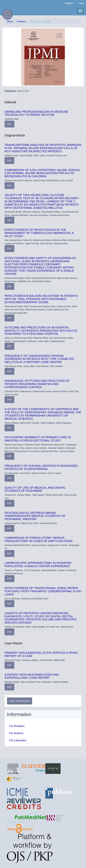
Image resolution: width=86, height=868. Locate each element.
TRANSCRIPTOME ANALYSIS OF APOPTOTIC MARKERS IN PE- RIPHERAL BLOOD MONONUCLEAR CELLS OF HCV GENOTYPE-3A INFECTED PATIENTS (43, 148)
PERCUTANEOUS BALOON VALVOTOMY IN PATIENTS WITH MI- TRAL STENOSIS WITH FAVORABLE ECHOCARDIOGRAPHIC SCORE (41, 299)
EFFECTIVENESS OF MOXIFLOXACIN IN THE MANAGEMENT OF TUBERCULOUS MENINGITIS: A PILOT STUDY (39, 233)
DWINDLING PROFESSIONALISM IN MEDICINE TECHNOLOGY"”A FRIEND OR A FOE (36, 113)
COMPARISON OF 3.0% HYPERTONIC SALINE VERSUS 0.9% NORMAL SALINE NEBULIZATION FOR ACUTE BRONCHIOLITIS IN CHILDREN (42, 173)
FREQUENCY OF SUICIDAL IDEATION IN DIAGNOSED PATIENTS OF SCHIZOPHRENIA (41, 467)
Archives (21, 21)
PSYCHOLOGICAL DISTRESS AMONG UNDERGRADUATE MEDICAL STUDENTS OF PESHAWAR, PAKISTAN (35, 516)
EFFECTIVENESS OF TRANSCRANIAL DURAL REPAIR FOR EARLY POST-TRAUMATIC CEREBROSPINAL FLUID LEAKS (43, 591)
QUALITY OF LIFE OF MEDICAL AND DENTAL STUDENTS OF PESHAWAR (35, 489)
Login (81, 3)
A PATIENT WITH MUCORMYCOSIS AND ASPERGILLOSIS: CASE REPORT (32, 676)
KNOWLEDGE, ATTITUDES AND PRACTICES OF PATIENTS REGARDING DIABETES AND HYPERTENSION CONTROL (37, 384)
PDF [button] (9, 124)
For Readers (17, 726)
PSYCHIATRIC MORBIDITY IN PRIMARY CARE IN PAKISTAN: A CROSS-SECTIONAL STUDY (38, 439)
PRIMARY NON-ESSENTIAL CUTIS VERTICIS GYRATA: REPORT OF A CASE (41, 654)
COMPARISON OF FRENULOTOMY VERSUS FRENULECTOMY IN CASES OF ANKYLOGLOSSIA (39, 539)
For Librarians (18, 740)
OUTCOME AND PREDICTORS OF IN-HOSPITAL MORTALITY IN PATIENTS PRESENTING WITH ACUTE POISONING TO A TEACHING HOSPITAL (41, 331)
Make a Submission (20, 701)
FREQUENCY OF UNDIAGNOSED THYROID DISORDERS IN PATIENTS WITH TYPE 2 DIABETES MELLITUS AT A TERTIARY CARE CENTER (39, 359)
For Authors (16, 733)
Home (10, 21)
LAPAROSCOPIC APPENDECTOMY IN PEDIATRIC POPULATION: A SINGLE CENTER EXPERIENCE (38, 565)
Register (69, 3)
